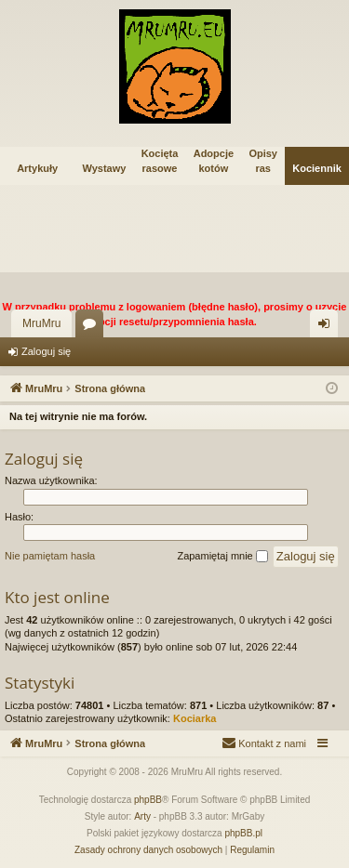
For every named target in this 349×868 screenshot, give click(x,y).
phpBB (148, 800)
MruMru (41, 323)
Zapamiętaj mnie (222, 557)
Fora (93, 327)
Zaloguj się (46, 351)
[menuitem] (264, 743)
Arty (142, 816)
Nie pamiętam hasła (50, 556)
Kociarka (195, 718)
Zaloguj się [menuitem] (328, 327)
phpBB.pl (243, 833)
